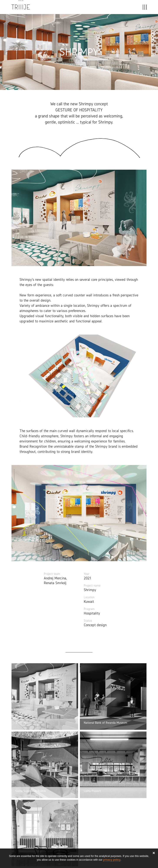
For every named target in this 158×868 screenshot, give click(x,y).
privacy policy (112, 860)
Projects (60, 8)
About (101, 8)
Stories (82, 8)
